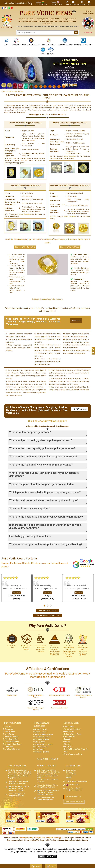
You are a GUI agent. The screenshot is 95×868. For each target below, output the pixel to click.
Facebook (22, 838)
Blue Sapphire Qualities (43, 737)
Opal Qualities (39, 749)
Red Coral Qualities (41, 747)
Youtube (42, 838)
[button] (49, 42)
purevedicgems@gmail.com (17, 794)
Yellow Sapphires (70, 154)
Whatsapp (58, 838)
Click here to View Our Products (25, 247)
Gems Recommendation (73, 754)
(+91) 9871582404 (15, 787)
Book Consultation (11, 739)
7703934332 (21, 789)
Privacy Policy (69, 731)
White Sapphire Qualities (43, 744)
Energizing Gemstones (13, 744)
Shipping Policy (70, 736)
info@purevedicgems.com (16, 796)
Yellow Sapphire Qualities (44, 734)
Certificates (9, 746)
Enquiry (51, 866)
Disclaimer (68, 746)
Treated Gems (10, 731)
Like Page (11, 821)
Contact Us (9, 729)
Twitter (36, 838)
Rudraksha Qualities (42, 752)
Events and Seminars (12, 749)
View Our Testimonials (48, 611)
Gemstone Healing (12, 736)
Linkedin (29, 838)
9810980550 (12, 791)
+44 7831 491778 (73, 785)
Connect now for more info (74, 802)
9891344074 (12, 789)
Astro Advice (9, 734)
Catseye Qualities (41, 732)
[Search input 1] (46, 32)
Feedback (68, 739)
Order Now (76, 319)
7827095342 (21, 791)
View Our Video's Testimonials (47, 615)
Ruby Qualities (40, 742)
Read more (17, 593)
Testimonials (69, 726)
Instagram (50, 838)
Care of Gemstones (12, 741)
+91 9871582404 (80, 407)
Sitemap (67, 744)
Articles (67, 741)
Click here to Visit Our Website (70, 247)
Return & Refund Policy (73, 734)
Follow (71, 821)
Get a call (36, 866)
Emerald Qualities (41, 729)
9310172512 (26, 787)
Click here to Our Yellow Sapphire (47, 419)
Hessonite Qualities (42, 739)
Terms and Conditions (72, 729)
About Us (8, 726)
